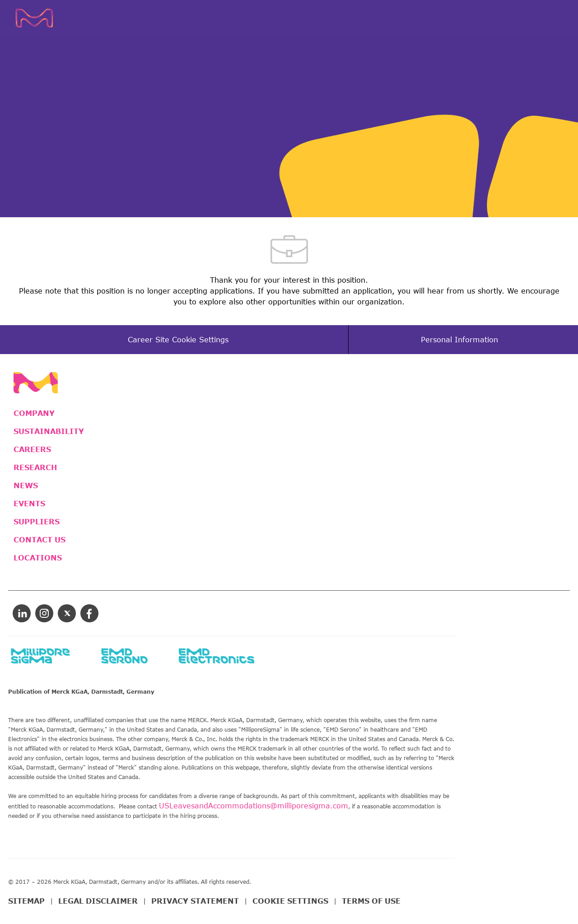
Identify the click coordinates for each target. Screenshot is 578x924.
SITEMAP (26, 901)
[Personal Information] (459, 340)
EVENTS (29, 504)
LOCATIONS (38, 558)
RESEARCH (35, 467)
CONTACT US (40, 540)
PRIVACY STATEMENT (195, 901)
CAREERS (32, 449)
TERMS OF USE (371, 901)
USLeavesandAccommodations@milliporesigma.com (254, 806)
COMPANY (34, 413)
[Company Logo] (48, 18)
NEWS (26, 485)
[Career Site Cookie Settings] (178, 340)
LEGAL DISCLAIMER (98, 901)
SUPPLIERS (37, 522)
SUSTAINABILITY (49, 431)
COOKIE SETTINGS (290, 901)
